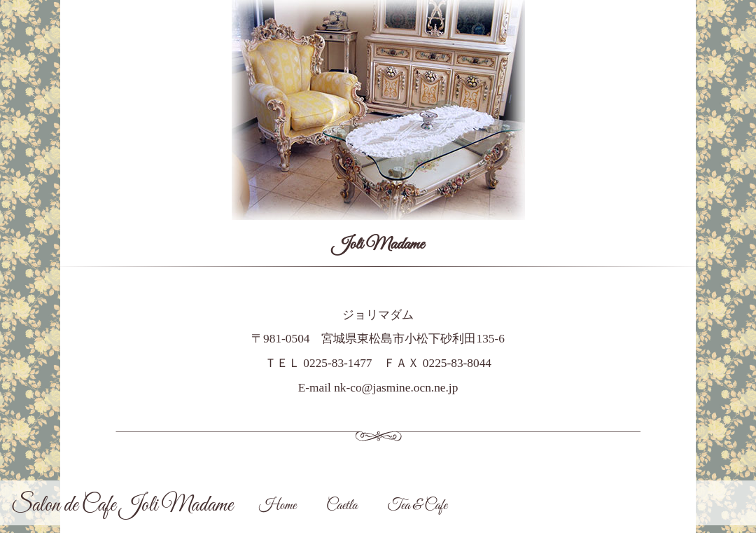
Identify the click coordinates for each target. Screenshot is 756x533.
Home (278, 506)
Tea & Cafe (417, 506)
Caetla (342, 506)
